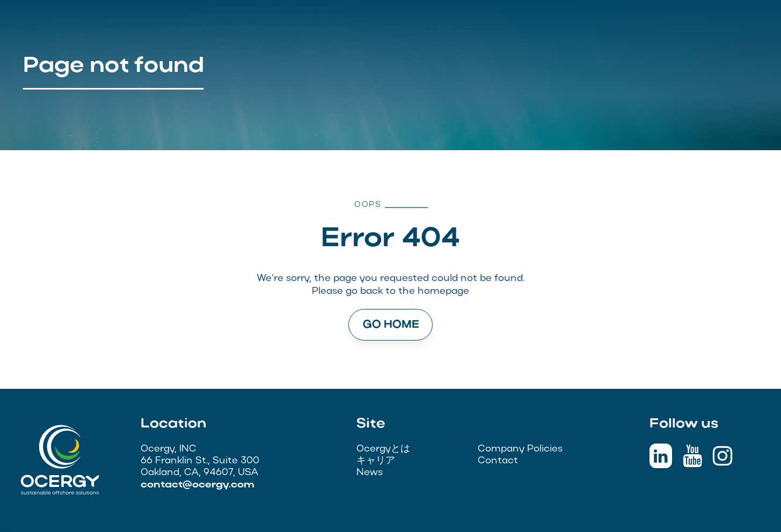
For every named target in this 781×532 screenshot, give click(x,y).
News (370, 473)
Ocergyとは (383, 449)
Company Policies (520, 449)
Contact (498, 461)
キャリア (376, 461)
